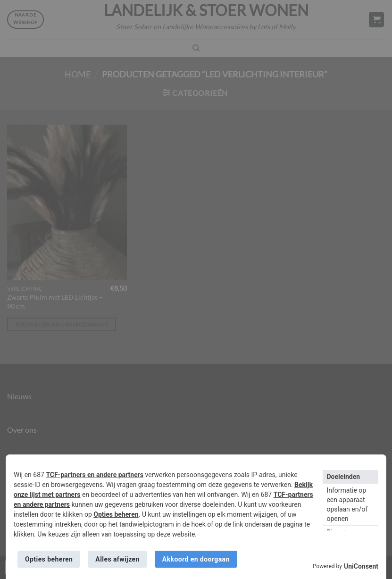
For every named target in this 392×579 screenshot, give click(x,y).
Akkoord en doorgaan (196, 559)
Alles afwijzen (117, 559)
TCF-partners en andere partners (95, 475)
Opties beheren (116, 514)
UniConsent (361, 566)
